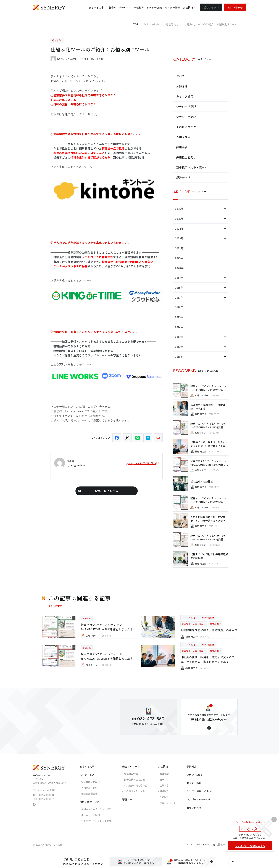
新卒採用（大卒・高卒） (192, 167)
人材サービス (87, 775)
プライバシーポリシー (198, 844)
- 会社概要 (163, 774)
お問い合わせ (235, 7)
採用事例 (182, 147)
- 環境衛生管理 (130, 774)
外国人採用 (183, 137)
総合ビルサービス (132, 766)
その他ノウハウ (186, 127)
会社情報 (163, 766)
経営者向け (183, 178)
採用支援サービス (90, 802)
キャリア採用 (185, 96)
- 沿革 (161, 780)
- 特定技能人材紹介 (90, 782)
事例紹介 (191, 766)
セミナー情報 (194, 783)
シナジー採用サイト (199, 791)
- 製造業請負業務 (89, 794)
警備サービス (130, 799)
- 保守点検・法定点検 (134, 780)
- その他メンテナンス (134, 791)
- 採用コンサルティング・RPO (96, 809)
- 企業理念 (163, 785)
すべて (180, 76)
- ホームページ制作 (90, 815)
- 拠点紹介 (163, 791)
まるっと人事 (87, 766)
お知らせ (182, 86)
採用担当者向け (186, 157)
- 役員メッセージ (167, 803)
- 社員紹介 (163, 797)
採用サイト (211, 7)
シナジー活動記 (186, 107)
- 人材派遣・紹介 (89, 788)
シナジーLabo (194, 775)
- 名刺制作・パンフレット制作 (95, 821)
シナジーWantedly (198, 799)
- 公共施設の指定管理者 (135, 785)
